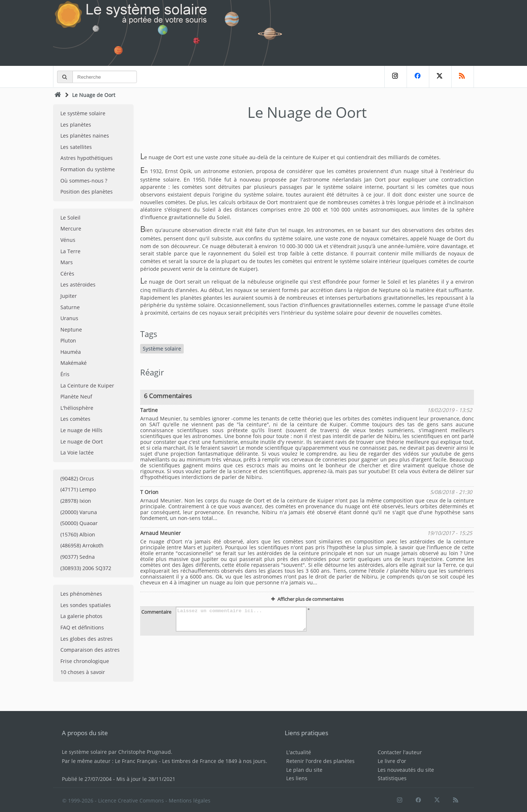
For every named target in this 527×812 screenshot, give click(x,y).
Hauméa (71, 352)
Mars (67, 262)
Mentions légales (190, 800)
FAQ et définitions (82, 627)
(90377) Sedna (78, 557)
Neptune (71, 330)
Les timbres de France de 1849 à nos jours (214, 761)
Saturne (70, 307)
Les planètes (76, 125)
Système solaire (162, 349)
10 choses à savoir (83, 672)
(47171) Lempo (78, 489)
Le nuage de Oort (82, 441)
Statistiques (392, 778)
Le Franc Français (136, 761)
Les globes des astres (87, 639)
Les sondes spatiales (86, 605)
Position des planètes (87, 192)
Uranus (69, 318)
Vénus (68, 240)
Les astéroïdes (78, 285)
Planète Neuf (76, 396)
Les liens (297, 778)
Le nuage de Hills (81, 430)
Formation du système (88, 169)
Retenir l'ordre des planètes (320, 761)
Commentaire (156, 612)
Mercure (71, 229)
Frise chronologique (85, 661)
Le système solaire (83, 113)
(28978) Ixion (76, 501)
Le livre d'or (392, 761)
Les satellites (76, 147)
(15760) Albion (78, 534)
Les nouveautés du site (406, 770)
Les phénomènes (81, 594)
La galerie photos (81, 616)
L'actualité (299, 752)
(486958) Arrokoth (82, 545)
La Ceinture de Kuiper (87, 386)
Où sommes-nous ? (84, 181)
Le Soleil (70, 218)
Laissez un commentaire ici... (241, 619)
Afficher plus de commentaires (307, 599)
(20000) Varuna (79, 512)
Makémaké (74, 363)
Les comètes (75, 419)
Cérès (67, 274)
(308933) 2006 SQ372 (86, 568)
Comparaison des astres (90, 650)
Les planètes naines (85, 136)
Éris (65, 374)
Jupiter (69, 296)
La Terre (70, 251)
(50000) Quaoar (79, 523)
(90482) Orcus (77, 478)
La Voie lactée (77, 452)
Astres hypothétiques (87, 158)
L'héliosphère (77, 408)
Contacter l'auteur (400, 752)
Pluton (68, 340)
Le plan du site (304, 770)
